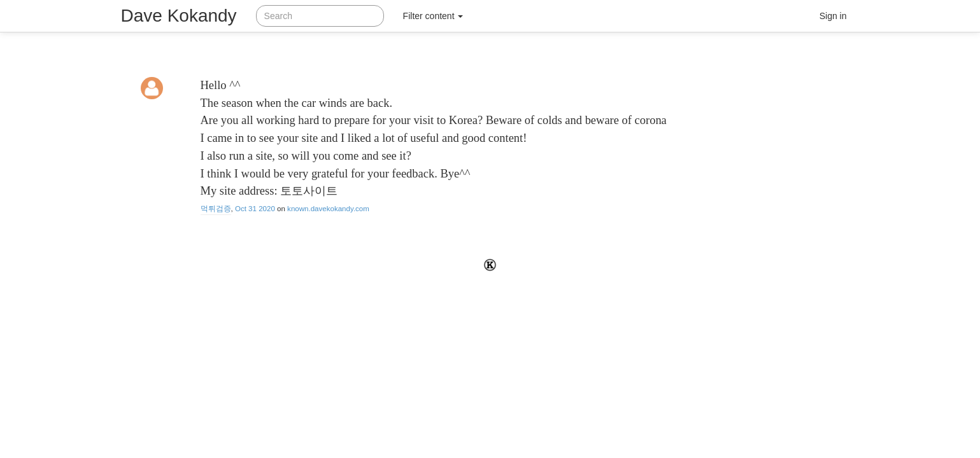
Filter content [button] (433, 16)
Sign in (833, 16)
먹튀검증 (216, 209)
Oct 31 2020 (255, 209)
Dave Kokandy (179, 16)
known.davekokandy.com (328, 209)
